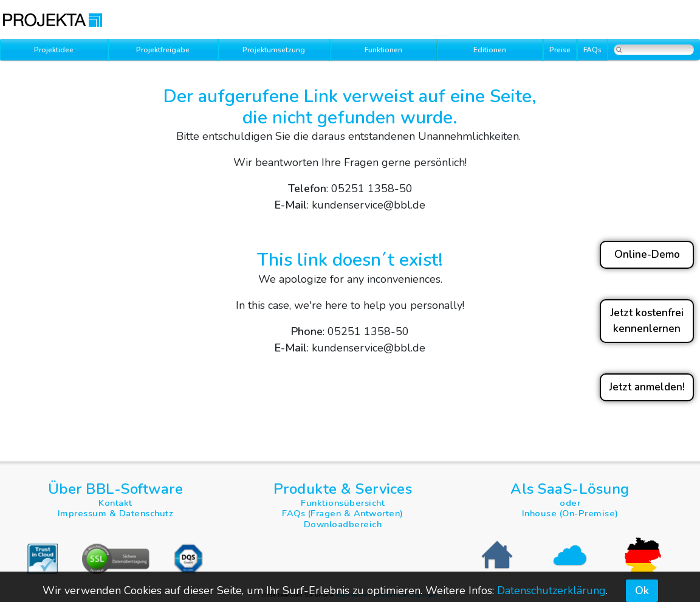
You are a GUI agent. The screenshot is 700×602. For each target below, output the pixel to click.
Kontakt (115, 503)
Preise (560, 50)
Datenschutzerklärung (551, 590)
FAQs (592, 50)
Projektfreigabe (163, 50)
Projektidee (54, 50)
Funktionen (383, 50)
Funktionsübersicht (343, 503)
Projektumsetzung (274, 50)
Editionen (490, 50)
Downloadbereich (343, 524)
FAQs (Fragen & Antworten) (343, 513)
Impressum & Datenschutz (116, 513)
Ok (642, 590)
